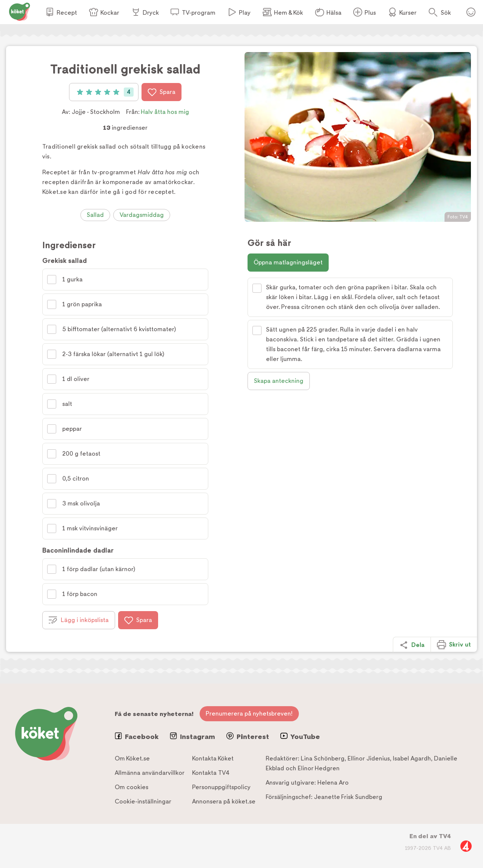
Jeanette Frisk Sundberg (348, 797)
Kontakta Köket (213, 758)
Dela (412, 645)
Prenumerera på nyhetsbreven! (249, 714)
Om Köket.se (132, 758)
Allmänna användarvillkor (150, 773)
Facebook (137, 736)
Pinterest (248, 736)
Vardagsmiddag (142, 215)
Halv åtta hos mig (165, 112)
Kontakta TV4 (211, 773)
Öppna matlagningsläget (288, 262)
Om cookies (132, 787)
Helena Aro (333, 783)
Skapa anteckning (279, 381)
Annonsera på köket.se (224, 801)
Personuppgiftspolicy (221, 787)
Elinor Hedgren (319, 768)
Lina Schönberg (323, 758)
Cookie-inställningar (143, 801)
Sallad (95, 215)
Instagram (192, 736)
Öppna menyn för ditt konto (471, 12)
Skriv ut (454, 645)
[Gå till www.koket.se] (20, 11)
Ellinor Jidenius (369, 758)
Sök (446, 13)
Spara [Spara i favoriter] (162, 92)
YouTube (300, 736)
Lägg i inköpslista (79, 620)
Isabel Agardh (412, 758)
